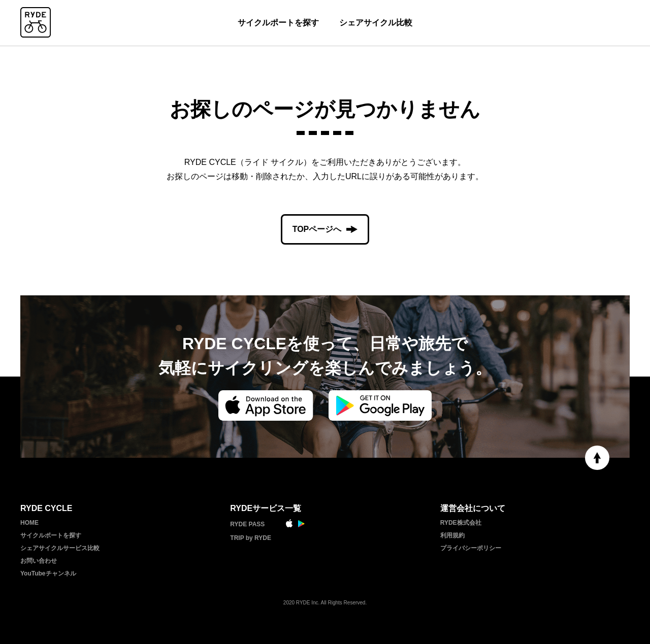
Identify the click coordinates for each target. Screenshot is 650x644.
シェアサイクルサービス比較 (60, 548)
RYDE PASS (247, 524)
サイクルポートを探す (278, 23)
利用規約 (452, 535)
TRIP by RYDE (251, 538)
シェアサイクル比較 (376, 23)
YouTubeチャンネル (48, 573)
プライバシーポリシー (471, 548)
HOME (29, 523)
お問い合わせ (39, 561)
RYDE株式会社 (461, 523)
